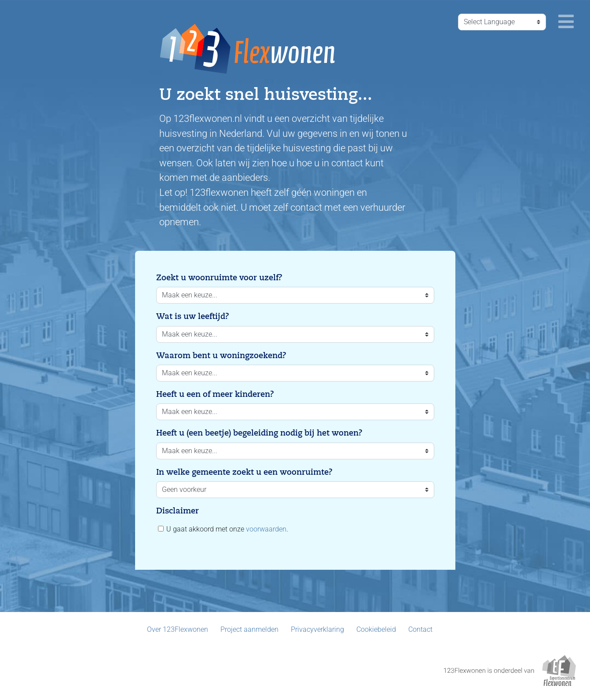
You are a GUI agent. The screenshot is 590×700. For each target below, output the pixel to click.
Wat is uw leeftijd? (193, 316)
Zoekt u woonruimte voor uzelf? (219, 278)
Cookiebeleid (376, 629)
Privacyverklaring (317, 629)
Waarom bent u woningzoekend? (221, 355)
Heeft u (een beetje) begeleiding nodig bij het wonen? (259, 433)
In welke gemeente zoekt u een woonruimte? (244, 472)
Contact (420, 629)
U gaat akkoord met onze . (223, 529)
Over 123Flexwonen (178, 629)
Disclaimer (178, 511)
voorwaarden (266, 529)
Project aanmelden (249, 629)
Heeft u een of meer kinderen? (215, 394)
